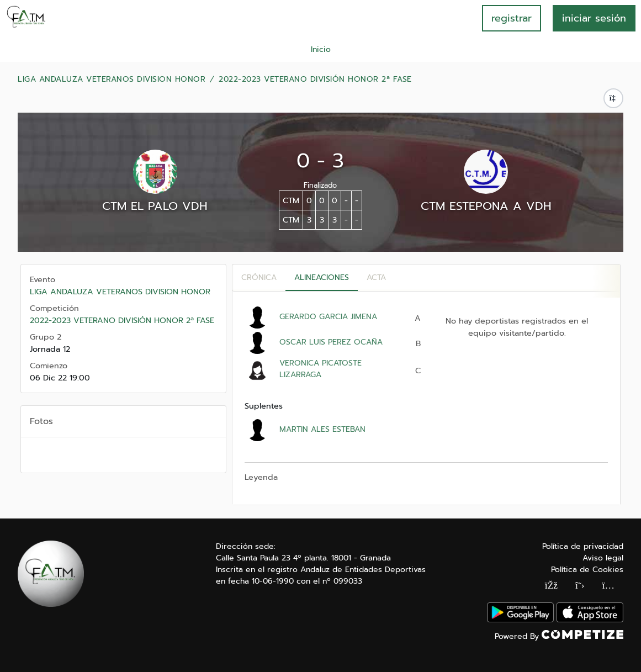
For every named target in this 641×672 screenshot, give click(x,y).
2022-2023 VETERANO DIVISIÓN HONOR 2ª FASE (315, 80)
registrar (512, 18)
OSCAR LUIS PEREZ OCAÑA (331, 342)
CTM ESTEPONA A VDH (486, 206)
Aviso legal (603, 558)
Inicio (321, 49)
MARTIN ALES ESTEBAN (322, 429)
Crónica (259, 277)
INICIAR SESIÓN (594, 18)
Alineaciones (322, 277)
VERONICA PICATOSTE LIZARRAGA (320, 369)
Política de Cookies (587, 570)
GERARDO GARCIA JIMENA (328, 317)
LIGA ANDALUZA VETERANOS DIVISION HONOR (112, 80)
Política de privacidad (583, 546)
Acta (376, 277)
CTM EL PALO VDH (155, 206)
